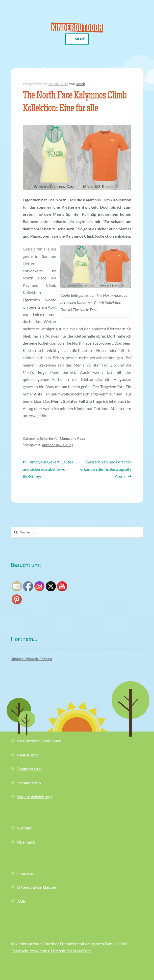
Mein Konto (28, 755)
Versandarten (29, 783)
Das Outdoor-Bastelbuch (39, 741)
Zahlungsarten (30, 769)
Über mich (26, 842)
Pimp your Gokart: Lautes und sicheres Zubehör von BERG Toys (48, 469)
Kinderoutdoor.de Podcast (31, 659)
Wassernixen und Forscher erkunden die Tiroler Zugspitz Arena (106, 469)
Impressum (27, 873)
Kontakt (24, 828)
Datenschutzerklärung (37, 887)
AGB (21, 901)
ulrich (80, 84)
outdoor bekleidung (58, 445)
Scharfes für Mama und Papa (62, 438)
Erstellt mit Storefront (72, 951)
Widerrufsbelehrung (35, 797)
